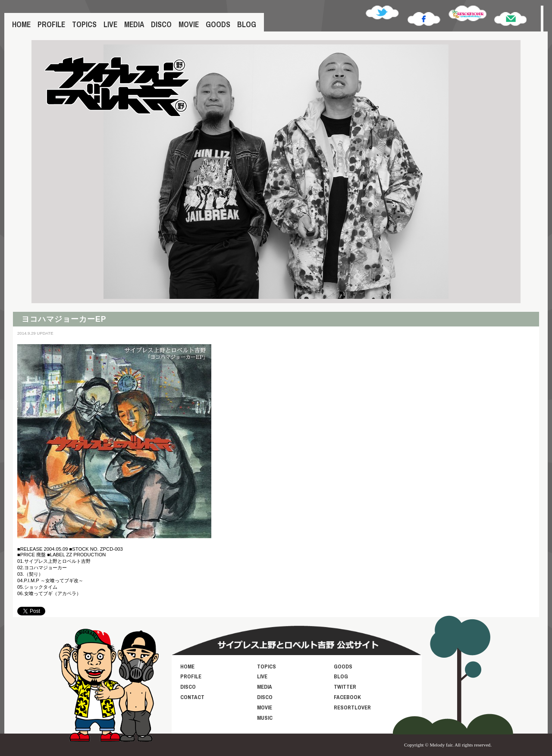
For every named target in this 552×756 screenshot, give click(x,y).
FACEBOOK (347, 697)
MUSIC (265, 718)
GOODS (218, 24)
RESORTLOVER (352, 707)
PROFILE (51, 24)
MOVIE (189, 24)
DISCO (161, 24)
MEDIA (134, 24)
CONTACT (192, 697)
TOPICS (84, 24)
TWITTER (345, 687)
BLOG (247, 24)
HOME (21, 24)
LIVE (110, 24)
